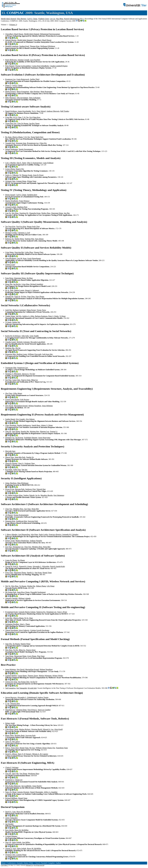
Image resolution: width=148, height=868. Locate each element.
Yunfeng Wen (29, 239)
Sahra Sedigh (17, 842)
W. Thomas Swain (26, 175)
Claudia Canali (11, 342)
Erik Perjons (25, 400)
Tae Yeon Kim (10, 227)
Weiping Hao (34, 431)
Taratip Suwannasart (26, 149)
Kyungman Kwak (11, 612)
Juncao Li (25, 374)
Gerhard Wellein (11, 676)
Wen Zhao (15, 586)
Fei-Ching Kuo (35, 117)
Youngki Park (10, 143)
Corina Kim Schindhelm (40, 66)
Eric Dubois (30, 419)
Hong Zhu (9, 284)
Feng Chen (9, 573)
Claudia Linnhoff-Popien (59, 66)
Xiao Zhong (40, 297)
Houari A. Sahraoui (32, 290)
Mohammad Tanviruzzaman (50, 34)
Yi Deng (62, 316)
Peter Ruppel (10, 66)
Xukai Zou (17, 470)
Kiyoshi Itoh (32, 688)
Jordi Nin (9, 310)
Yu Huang (23, 586)
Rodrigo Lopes (22, 354)
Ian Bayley (17, 284)
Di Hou (24, 297)
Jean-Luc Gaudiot (44, 710)
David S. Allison (11, 754)
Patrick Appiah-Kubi (57, 566)
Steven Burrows (11, 697)
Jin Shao (30, 278)
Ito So (38, 495)
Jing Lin (8, 842)
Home (3, 863)
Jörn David (9, 406)
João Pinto (34, 535)
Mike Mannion (11, 98)
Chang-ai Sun (10, 265)
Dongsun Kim (10, 521)
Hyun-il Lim (10, 489)
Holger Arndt (10, 541)
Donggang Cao (18, 547)
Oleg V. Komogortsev (34, 163)
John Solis (25, 336)
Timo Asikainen (35, 98)
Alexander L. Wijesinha (41, 566)
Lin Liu (53, 19)
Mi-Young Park (11, 592)
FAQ (31, 863)
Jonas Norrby (37, 786)
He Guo (32, 748)
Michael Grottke (11, 233)
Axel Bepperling (24, 535)
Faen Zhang (39, 239)
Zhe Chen (9, 393)
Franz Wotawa (24, 201)
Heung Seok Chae (33, 227)
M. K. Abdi (9, 290)
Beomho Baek (20, 736)
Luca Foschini (35, 60)
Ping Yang (41, 656)
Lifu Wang (50, 586)
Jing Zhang (16, 431)
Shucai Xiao (10, 457)
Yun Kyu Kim (21, 227)
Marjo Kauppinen (23, 92)
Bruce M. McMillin (23, 812)
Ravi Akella (9, 830)
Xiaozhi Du (9, 297)
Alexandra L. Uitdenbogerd (27, 697)
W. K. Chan (17, 117)
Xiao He (8, 774)
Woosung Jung (21, 143)
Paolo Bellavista (11, 60)
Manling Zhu (10, 348)
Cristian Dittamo (11, 836)
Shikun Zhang (41, 586)
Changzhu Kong (35, 213)
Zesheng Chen (30, 463)
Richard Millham (11, 798)
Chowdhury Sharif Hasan (14, 34)
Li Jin (7, 704)
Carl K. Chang (32, 19)
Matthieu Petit (22, 207)
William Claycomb (35, 354)
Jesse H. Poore (38, 175)
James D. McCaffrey (13, 742)
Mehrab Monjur (11, 40)
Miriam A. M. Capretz (40, 754)
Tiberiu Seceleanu (12, 630)
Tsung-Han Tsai (11, 123)
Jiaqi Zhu (9, 644)
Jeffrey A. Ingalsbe (51, 792)
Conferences (11, 863)
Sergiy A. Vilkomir (12, 175)
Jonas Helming (47, 406)
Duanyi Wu (20, 169)
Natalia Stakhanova (24, 425)
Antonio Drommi (23, 792)
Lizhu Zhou (29, 252)
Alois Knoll (58, 729)
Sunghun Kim (32, 195)
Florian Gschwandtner (23, 66)
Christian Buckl (36, 729)
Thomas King (35, 46)
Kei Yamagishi (22, 688)
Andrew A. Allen (28, 316)
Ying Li (21, 463)
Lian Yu (8, 213)
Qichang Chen (10, 181)
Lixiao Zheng (10, 169)
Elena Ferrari (31, 310)
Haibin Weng (19, 239)
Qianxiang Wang (57, 213)
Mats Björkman (23, 483)
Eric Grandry (21, 419)
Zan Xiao (27, 509)
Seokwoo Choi (30, 489)
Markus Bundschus (22, 541)
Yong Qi (17, 297)
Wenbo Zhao (46, 213)
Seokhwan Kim (21, 521)
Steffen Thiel (35, 79)
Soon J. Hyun (62, 612)
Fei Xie (32, 374)
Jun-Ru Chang (34, 123)
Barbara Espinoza (41, 316)
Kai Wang (9, 470)
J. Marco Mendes (11, 535)
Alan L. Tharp (25, 624)
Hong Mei (35, 509)
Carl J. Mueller (11, 163)
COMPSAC (15, 13)
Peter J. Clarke (54, 316)
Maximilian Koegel (21, 406)
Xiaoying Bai (19, 252)
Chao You (9, 509)
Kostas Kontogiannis (21, 515)
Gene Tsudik (34, 336)
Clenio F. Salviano (12, 767)
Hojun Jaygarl (10, 195)
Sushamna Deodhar (12, 624)
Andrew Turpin (43, 697)
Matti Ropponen (46, 92)
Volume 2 (13, 25)
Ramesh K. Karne (25, 566)
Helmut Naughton (35, 406)
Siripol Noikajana (11, 149)
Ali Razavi (9, 515)
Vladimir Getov (44, 19)
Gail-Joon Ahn (47, 354)
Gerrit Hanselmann (34, 258)
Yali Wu (19, 316)
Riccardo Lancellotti (38, 342)
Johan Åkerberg (11, 483)
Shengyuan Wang (20, 656)
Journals (20, 863)
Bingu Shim (9, 736)
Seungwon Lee (22, 368)
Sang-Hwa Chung (23, 592)
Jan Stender (9, 824)
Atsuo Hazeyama (44, 438)
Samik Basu (36, 425)
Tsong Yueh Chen (37, 137)
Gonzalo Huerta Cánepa (27, 612)
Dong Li (8, 85)
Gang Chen (16, 380)
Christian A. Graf (24, 233)
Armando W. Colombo (70, 535)
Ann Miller (26, 842)
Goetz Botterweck (23, 79)
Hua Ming (60, 19)
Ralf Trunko (65, 111)
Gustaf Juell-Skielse (12, 400)
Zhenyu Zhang (17, 137)
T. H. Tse (25, 117)
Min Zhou (9, 650)
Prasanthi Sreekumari (38, 592)
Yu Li (34, 111)
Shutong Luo (44, 431)
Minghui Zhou (18, 509)
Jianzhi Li (30, 573)
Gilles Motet (17, 393)
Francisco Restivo (55, 535)
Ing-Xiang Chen (24, 682)
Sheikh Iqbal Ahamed (9, 19)
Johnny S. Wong (47, 425)
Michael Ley (30, 865)
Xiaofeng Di (24, 213)
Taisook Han (41, 489)
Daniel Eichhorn (11, 111)
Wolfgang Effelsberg (48, 46)
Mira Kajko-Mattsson (13, 786)
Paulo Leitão (43, 535)
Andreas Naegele (36, 541)
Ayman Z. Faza (11, 849)
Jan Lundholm (26, 786)
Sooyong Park (33, 521)
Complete (51, 863)
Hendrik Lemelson (12, 46)
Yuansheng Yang (62, 748)
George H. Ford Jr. (12, 566)
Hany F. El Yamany (25, 754)
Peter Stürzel (41, 111)
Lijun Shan (26, 284)
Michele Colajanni (23, 342)
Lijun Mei (9, 117)
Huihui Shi (16, 322)
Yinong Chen (38, 252)
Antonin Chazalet (11, 598)
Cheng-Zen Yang (11, 682)
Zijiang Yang (32, 181)
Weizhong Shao (33, 774)
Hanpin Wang (25, 644)
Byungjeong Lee (33, 143)
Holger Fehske (58, 676)
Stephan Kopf (24, 46)
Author (58, 863)
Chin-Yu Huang (23, 123)
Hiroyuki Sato (10, 451)
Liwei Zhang (32, 656)
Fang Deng (9, 278)
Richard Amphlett (37, 284)
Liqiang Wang (21, 181)
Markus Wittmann (45, 676)
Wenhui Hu (31, 586)
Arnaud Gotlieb (11, 207)
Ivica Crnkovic (24, 630)
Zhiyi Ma (15, 774)
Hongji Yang (47, 573)
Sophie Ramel (10, 419)
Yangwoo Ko (41, 612)
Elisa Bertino (22, 19)
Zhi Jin (18, 348)
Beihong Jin (9, 239)
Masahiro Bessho (47, 495)
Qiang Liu (19, 780)
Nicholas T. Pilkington (13, 374)
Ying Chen (31, 297)
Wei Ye (8, 586)
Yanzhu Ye (30, 457)
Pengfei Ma (25, 431)
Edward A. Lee (48, 729)
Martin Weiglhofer (12, 201)
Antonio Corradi (23, 60)
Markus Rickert (25, 729)
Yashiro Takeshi (29, 495)
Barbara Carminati (19, 310)
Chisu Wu (43, 143)
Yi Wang (8, 322)
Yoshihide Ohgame (31, 438)
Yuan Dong (9, 656)
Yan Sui (24, 470)
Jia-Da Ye (34, 682)
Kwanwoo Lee (10, 79)
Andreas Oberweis (53, 111)
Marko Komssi (11, 92)
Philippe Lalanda (24, 598)
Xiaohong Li (10, 780)
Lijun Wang (9, 252)
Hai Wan (8, 380)
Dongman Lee (51, 612)
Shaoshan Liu (10, 710)
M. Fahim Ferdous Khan (14, 495)
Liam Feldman (48, 163)
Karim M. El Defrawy (13, 336)
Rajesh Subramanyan (72, 19)
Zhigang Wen (15, 704)
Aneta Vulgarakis (11, 818)
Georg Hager (22, 676)
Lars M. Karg (22, 258)
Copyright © (5, 865)
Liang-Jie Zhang (11, 560)
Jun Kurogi (19, 438)
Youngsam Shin (11, 368)
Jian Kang (38, 573)
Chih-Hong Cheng (12, 729)
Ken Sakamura (59, 495)
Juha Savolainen (22, 98)
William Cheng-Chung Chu (45, 748)
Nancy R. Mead (11, 792)
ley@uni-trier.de (39, 865)
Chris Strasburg (11, 425)
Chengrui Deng (21, 710)
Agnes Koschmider (24, 111)
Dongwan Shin (11, 354)
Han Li (8, 748)
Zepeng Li (54, 431)
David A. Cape (10, 812)
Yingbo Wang (10, 316)
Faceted (44, 863)
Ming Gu (34, 380)
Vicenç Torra (41, 310)
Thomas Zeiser (33, 676)
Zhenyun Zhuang (11, 463)
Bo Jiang (8, 137)
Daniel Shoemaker (37, 792)
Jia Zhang (21, 560)
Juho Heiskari (35, 92)
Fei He (16, 650)
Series (26, 863)
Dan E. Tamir (21, 163)
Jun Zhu (67, 213)
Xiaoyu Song (26, 380)
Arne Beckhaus (11, 258)
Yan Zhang (23, 774)
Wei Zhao (15, 213)
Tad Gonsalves (10, 688)
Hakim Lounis (19, 290)
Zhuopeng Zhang (20, 573)
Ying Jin (8, 431)
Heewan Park (20, 489)
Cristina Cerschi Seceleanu (40, 630)
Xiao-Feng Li (32, 710)
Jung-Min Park (20, 457)
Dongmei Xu (10, 438)
